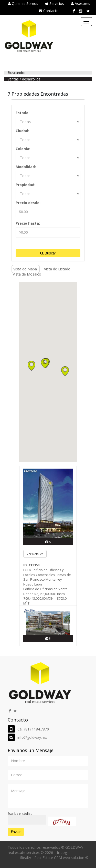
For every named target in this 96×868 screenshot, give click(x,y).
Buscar (48, 253)
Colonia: (23, 149)
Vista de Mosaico (27, 274)
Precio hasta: (28, 223)
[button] (45, 363)
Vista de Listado (57, 269)
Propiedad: (25, 185)
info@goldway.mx (32, 737)
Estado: (23, 113)
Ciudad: (22, 131)
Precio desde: (28, 203)
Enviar (16, 832)
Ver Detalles (35, 554)
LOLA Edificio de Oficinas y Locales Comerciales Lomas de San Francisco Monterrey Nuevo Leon (47, 577)
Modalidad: (26, 167)
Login (63, 852)
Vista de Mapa (26, 269)
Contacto (49, 11)
